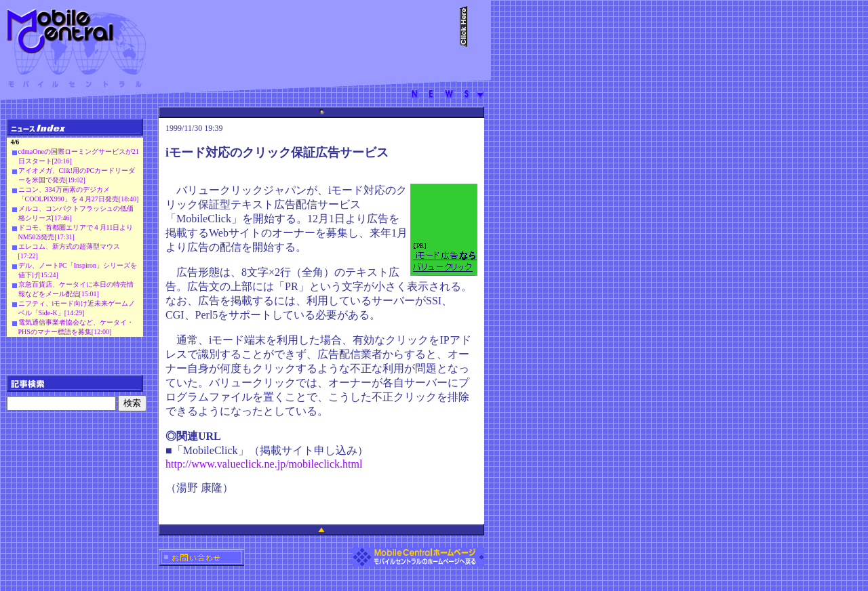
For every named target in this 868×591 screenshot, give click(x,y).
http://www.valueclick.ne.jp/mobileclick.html (264, 464)
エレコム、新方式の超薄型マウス (69, 246)
